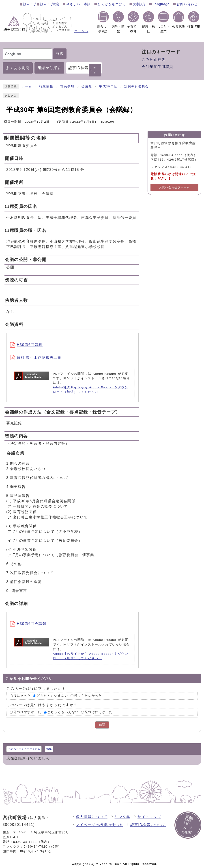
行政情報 (46, 86)
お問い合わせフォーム (174, 187)
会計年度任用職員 (158, 67)
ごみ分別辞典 (154, 60)
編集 (49, 749)
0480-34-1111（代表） (32, 842)
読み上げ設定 (50, 4)
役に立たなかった (88, 696)
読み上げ (30, 4)
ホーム (27, 86)
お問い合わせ (187, 4)
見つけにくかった (99, 712)
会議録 (87, 86)
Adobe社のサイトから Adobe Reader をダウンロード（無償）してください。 (91, 390)
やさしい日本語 (78, 4)
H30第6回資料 (26, 345)
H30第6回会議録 (28, 624)
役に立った (22, 696)
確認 (102, 725)
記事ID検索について (148, 825)
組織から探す (49, 68)
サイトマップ (149, 817)
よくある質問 (18, 68)
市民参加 (67, 86)
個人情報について (92, 817)
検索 (60, 53)
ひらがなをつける (112, 4)
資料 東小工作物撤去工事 (36, 358)
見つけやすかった (27, 712)
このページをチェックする (24, 749)
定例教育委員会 (136, 86)
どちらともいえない (52, 696)
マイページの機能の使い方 (100, 825)
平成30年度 (108, 86)
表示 (95, 70)
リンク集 (122, 817)
